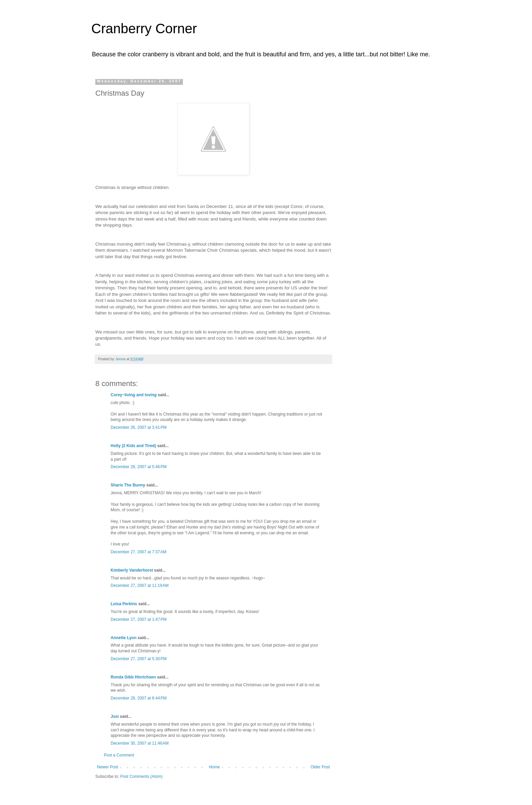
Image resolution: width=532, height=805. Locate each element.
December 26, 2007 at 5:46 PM (139, 467)
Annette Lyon (123, 638)
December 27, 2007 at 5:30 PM (139, 659)
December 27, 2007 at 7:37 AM (138, 552)
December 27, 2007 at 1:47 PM (139, 619)
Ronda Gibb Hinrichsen (133, 677)
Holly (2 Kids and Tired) (133, 446)
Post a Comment (119, 755)
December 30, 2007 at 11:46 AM (140, 743)
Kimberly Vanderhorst (132, 570)
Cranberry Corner (144, 28)
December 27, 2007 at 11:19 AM (140, 586)
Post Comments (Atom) (141, 777)
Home (214, 767)
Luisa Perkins (124, 604)
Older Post (320, 767)
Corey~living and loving (134, 395)
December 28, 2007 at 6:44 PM (139, 698)
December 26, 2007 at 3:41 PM (139, 427)
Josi (115, 716)
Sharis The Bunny (128, 485)
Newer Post (108, 767)
